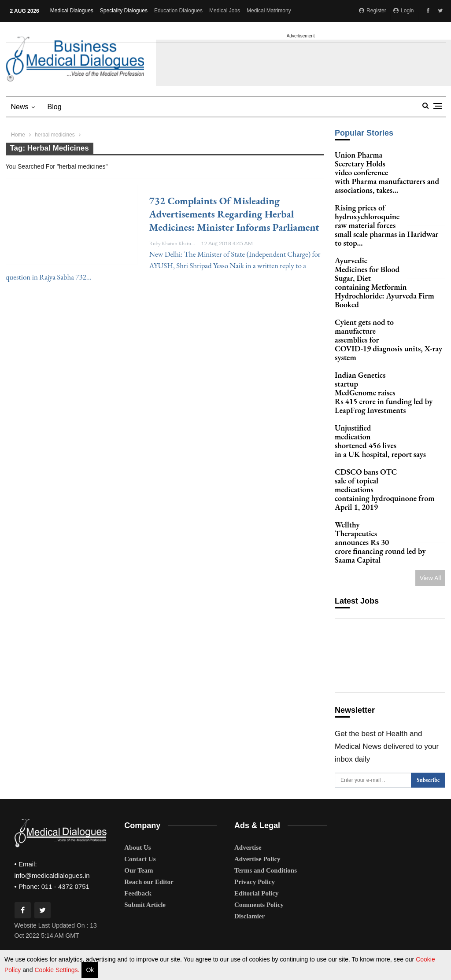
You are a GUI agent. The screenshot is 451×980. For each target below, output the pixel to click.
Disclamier (250, 845)
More (255, 11)
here (366, 946)
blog (55, 107)
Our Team (139, 799)
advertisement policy (262, 946)
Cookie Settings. (57, 970)
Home (18, 135)
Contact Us (140, 788)
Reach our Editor (149, 811)
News (20, 107)
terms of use (186, 946)
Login (404, 11)
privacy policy (219, 946)
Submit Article (145, 834)
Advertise (248, 777)
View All (431, 578)
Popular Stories (364, 133)
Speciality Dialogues (124, 11)
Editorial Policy (256, 822)
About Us (137, 777)
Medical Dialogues (72, 11)
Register (373, 11)
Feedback (138, 822)
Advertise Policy (257, 788)
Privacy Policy (255, 811)
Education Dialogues (178, 11)
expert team (257, 914)
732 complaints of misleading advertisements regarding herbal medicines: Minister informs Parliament (234, 214)
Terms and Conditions (266, 799)
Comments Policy (259, 834)
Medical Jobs (225, 11)
